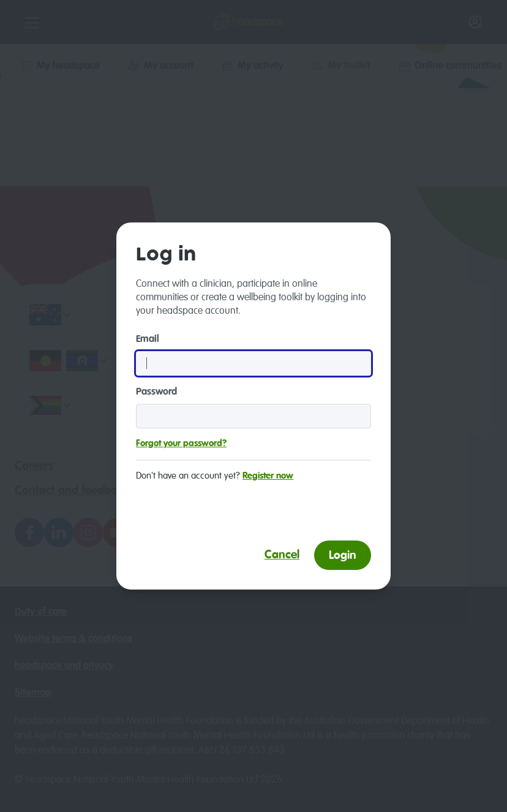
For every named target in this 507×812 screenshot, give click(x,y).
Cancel (282, 555)
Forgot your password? (181, 443)
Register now (268, 476)
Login (343, 556)
